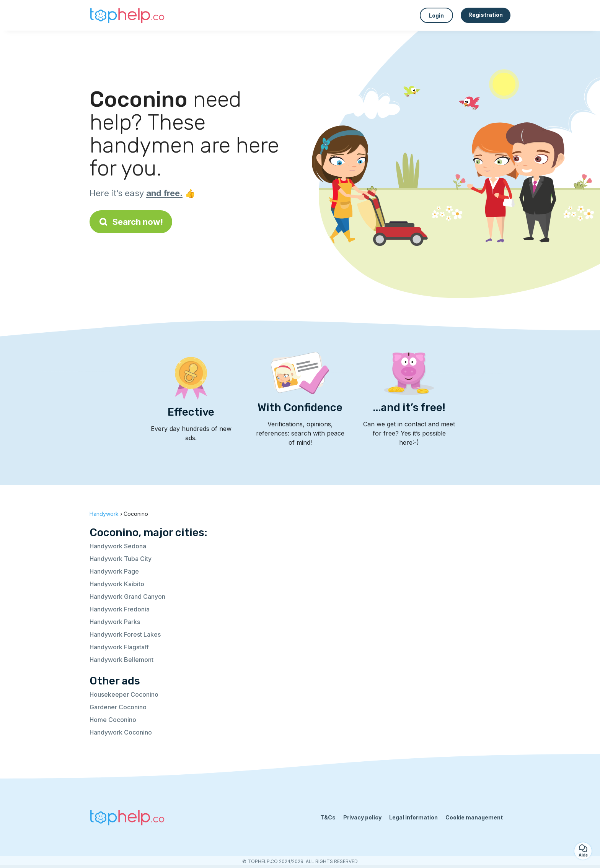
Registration (486, 15)
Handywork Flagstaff (119, 647)
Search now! (131, 222)
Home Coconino (113, 720)
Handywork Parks (115, 622)
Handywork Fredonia (120, 609)
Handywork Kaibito (117, 584)
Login (436, 15)
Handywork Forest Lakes (125, 634)
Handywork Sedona (118, 546)
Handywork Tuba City (121, 559)
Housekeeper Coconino (124, 694)
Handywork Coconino (121, 732)
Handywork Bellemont (121, 660)
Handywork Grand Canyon (127, 597)
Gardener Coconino (118, 707)
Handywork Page (114, 571)
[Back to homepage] (128, 15)
